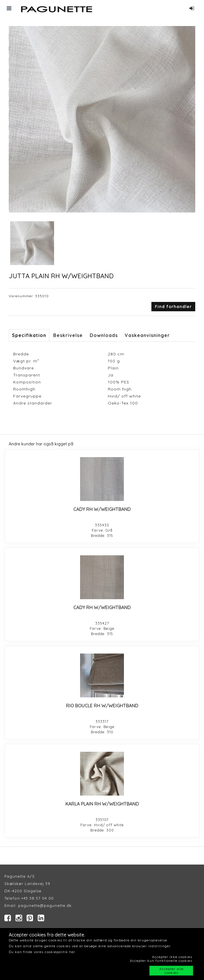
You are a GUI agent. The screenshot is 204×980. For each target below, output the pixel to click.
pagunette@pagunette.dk (45, 905)
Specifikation (29, 335)
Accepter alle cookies (171, 971)
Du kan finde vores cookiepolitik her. (42, 952)
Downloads (104, 335)
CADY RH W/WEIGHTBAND (102, 509)
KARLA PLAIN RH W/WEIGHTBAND (102, 804)
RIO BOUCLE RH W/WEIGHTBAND (102, 706)
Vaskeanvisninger (147, 335)
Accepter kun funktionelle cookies (161, 961)
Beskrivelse (68, 335)
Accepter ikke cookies (172, 957)
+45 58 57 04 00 (37, 898)
